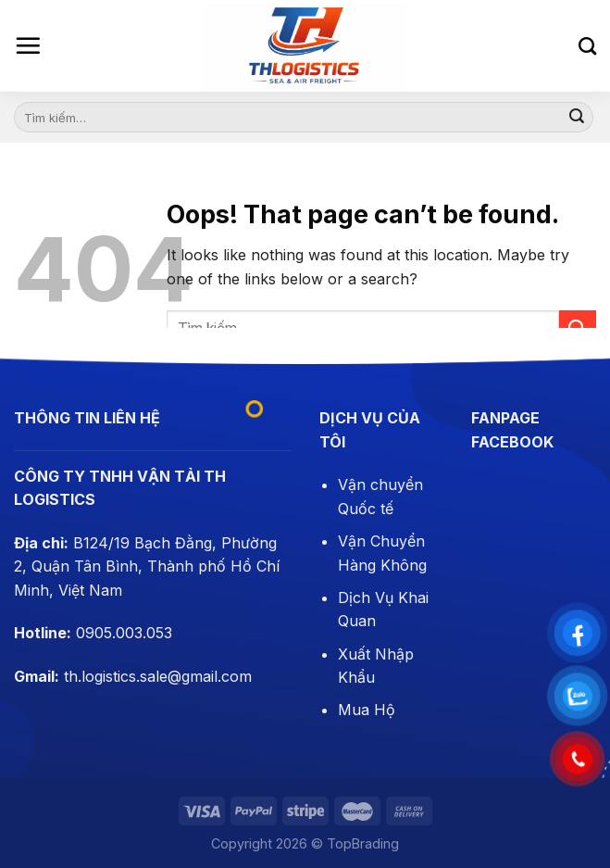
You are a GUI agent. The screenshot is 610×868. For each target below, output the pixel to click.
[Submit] (577, 118)
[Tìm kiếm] (587, 46)
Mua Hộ (367, 710)
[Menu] (28, 45)
